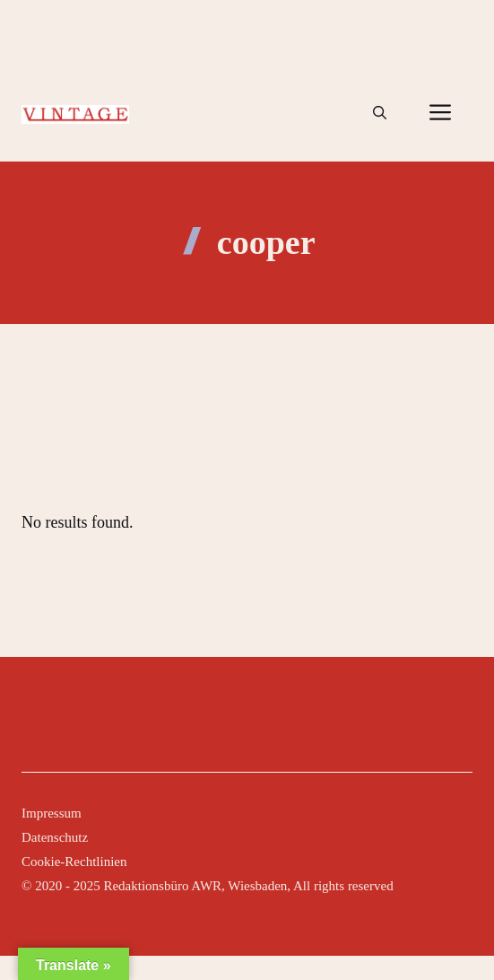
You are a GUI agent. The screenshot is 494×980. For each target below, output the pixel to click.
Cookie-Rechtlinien (74, 862)
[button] (380, 113)
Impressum (52, 813)
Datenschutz (55, 837)
